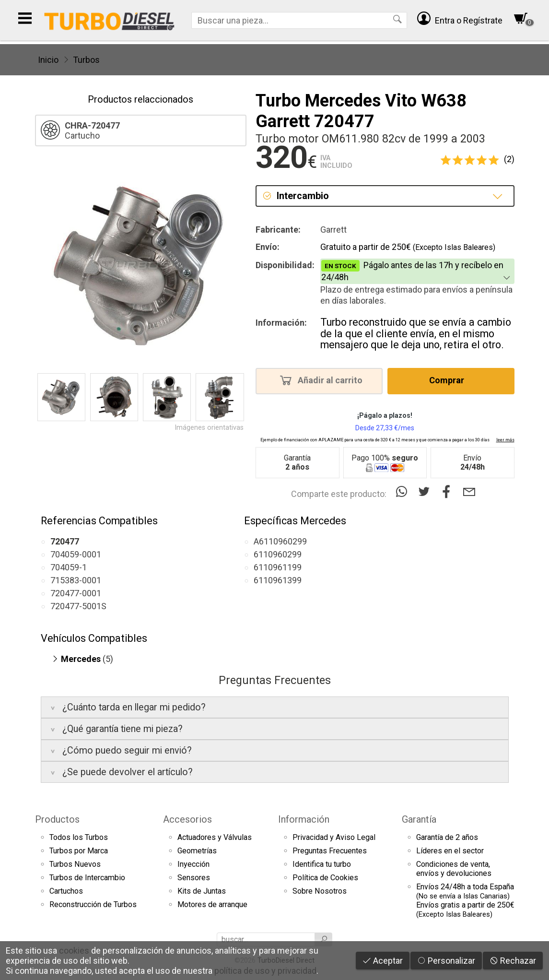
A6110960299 (280, 541)
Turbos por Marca (79, 851)
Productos (57, 819)
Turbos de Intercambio (87, 878)
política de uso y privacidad (265, 971)
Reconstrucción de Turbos (93, 904)
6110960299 (278, 554)
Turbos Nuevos (75, 864)
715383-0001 (76, 580)
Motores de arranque (212, 904)
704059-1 (69, 567)
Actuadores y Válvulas (215, 837)
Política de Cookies (325, 878)
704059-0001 (76, 554)
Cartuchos (66, 891)
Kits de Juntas (202, 891)
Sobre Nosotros (320, 891)
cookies (74, 950)
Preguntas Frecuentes (330, 851)
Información (304, 819)
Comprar (450, 380)
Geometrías (197, 851)
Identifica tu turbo (322, 864)
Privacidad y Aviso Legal (334, 837)
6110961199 (278, 567)
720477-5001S (78, 606)
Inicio (48, 60)
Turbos (86, 60)
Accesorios (187, 819)
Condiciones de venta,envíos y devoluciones (454, 869)
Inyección (193, 864)
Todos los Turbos (79, 837)
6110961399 (278, 580)
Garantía (419, 819)
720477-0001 (76, 593)
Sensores (194, 878)
